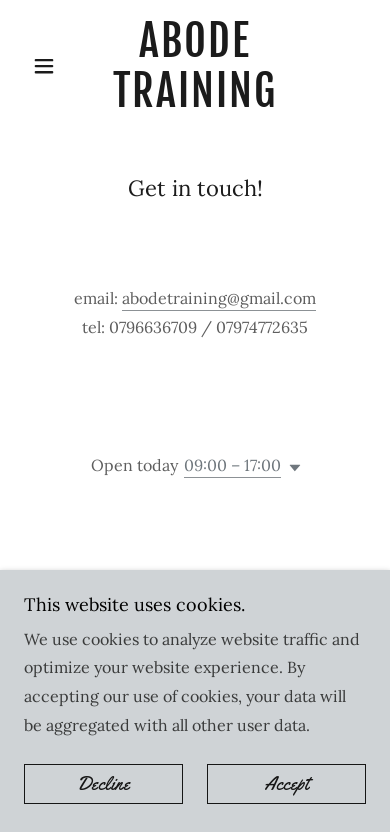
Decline (103, 784)
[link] (194, 66)
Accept (286, 784)
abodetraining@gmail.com (219, 298)
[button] (49, 66)
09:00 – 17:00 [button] (232, 465)
